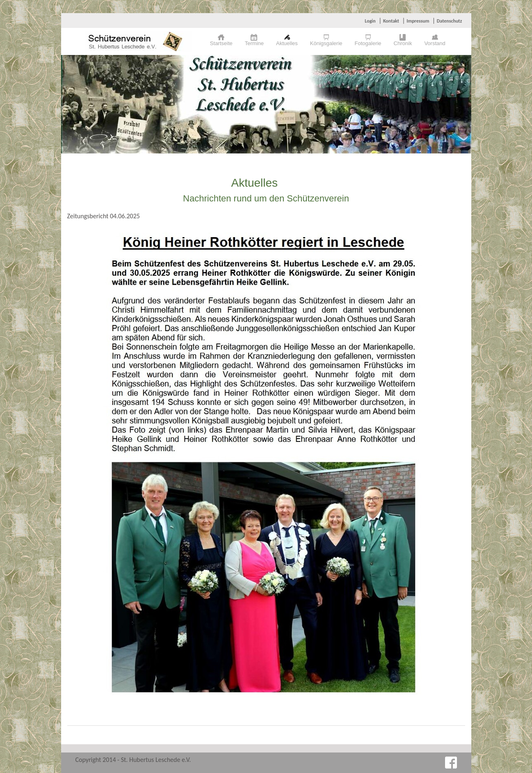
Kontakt (391, 21)
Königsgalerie (326, 43)
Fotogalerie (368, 43)
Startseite (221, 43)
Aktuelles (287, 43)
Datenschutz (450, 21)
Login (370, 21)
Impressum (418, 21)
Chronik (403, 43)
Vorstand (435, 43)
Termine (254, 43)
